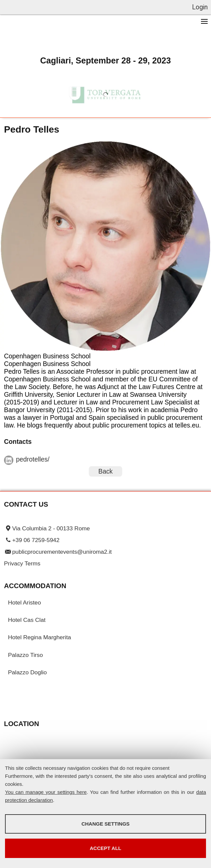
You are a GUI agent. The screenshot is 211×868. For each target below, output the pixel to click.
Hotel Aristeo (25, 602)
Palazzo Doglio (27, 672)
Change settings (105, 824)
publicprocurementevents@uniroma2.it (62, 552)
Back (105, 471)
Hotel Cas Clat (27, 620)
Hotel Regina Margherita (40, 637)
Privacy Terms (22, 563)
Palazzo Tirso (25, 655)
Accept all (105, 848)
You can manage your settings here (46, 792)
